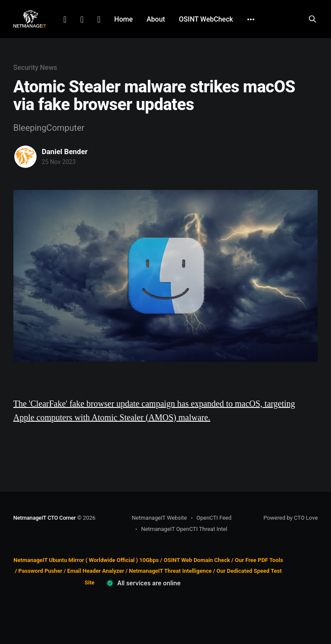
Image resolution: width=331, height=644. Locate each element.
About (156, 19)
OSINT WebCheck (206, 19)
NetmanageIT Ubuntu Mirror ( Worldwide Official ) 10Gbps (86, 560)
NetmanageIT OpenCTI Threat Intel (184, 529)
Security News (35, 68)
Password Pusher (40, 571)
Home (123, 19)
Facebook (82, 19)
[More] (251, 19)
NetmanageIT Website (159, 518)
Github (99, 19)
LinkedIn (65, 19)
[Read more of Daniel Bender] (25, 157)
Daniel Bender (65, 152)
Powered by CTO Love (290, 518)
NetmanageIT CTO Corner (45, 518)
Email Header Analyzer (96, 571)
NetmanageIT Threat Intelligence (170, 571)
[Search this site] (312, 19)
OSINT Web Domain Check (197, 560)
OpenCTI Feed (214, 518)
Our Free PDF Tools (259, 560)
